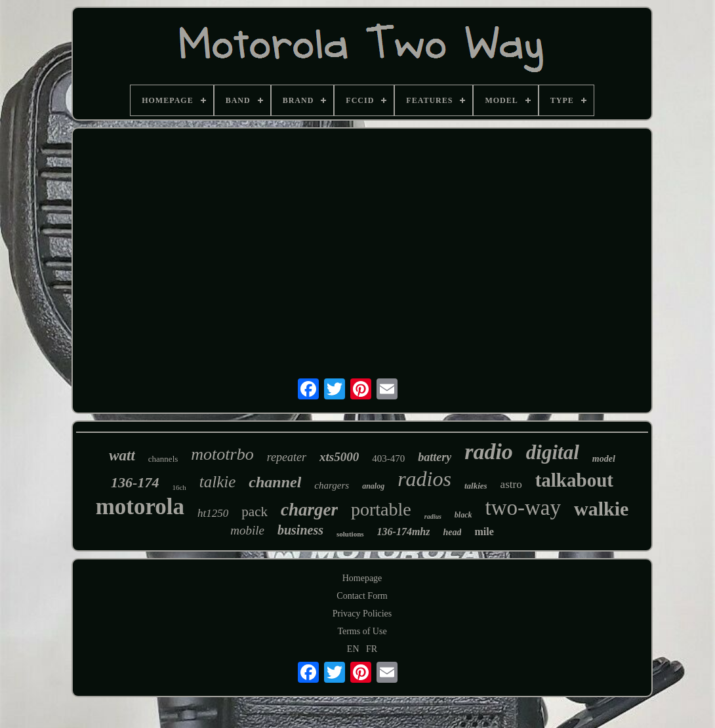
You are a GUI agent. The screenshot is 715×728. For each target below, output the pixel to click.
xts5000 (339, 457)
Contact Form (362, 596)
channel (275, 482)
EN (353, 649)
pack (255, 512)
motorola (140, 507)
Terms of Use (362, 631)
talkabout (574, 480)
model (604, 459)
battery (435, 457)
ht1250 (213, 513)
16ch (179, 487)
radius (433, 516)
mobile (247, 530)
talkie (218, 482)
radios (424, 479)
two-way (523, 508)
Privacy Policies (362, 614)
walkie (601, 509)
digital (553, 452)
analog (373, 486)
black (463, 515)
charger (309, 510)
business (300, 530)
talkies (476, 486)
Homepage (362, 578)
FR (372, 649)
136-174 (135, 482)
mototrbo (222, 454)
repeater (287, 457)
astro (511, 484)
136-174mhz (404, 532)
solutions (350, 534)
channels (163, 459)
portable (381, 509)
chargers (332, 485)
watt (122, 455)
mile (484, 532)
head (452, 532)
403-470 (388, 458)
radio (489, 452)
